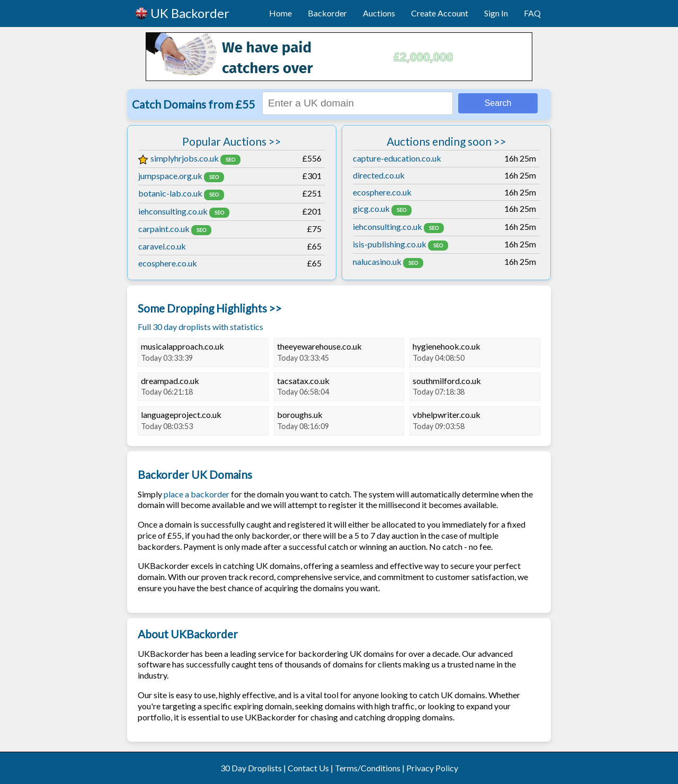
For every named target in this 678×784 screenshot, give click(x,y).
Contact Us (308, 768)
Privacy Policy (432, 768)
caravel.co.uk (162, 246)
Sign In (496, 13)
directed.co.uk (379, 175)
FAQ (532, 13)
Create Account (440, 13)
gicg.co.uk (371, 208)
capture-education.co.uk (397, 158)
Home (280, 13)
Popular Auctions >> (232, 141)
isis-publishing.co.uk (390, 244)
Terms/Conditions (368, 768)
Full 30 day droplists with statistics (200, 327)
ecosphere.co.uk (168, 263)
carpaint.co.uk (164, 229)
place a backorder (197, 494)
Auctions (379, 13)
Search (498, 103)
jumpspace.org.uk (170, 176)
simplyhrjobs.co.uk (179, 158)
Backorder (327, 13)
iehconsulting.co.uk (173, 211)
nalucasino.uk (377, 261)
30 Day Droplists (251, 768)
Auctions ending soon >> (447, 141)
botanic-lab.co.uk (170, 193)
